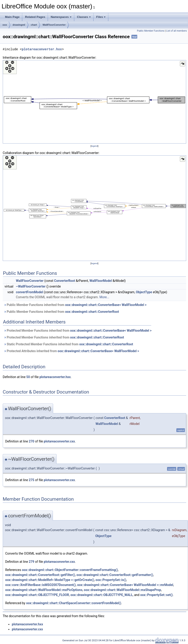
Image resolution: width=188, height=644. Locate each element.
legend (94, 146)
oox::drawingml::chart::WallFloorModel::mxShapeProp (122, 590)
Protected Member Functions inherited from (78, 331)
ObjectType (144, 292)
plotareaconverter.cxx (59, 441)
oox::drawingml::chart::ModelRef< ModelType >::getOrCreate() (50, 580)
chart (34, 25)
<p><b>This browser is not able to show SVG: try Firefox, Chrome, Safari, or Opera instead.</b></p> (94, 102)
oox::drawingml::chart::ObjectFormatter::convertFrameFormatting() (70, 570)
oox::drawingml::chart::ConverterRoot (92, 312)
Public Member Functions (151, 31)
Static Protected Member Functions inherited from (68, 344)
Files (101, 17)
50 (28, 377)
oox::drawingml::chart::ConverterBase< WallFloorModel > (106, 305)
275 (32, 480)
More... (104, 297)
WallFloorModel (101, 281)
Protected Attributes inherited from (71, 351)
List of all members (177, 31)
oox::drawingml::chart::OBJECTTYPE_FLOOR (37, 595)
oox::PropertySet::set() (156, 595)
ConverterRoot (64, 281)
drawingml (19, 25)
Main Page (12, 17)
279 (32, 562)
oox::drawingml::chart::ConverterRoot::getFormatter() (115, 575)
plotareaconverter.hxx (42, 49)
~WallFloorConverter (31, 286)
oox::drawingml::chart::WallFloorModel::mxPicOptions (44, 590)
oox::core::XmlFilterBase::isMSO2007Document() (40, 585)
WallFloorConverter (54, 25)
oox (5, 25)
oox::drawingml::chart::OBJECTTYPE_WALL (101, 595)
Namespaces (61, 17)
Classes (84, 17)
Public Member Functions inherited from (75, 305)
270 (32, 441)
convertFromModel (30, 292)
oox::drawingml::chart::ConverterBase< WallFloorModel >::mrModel (125, 585)
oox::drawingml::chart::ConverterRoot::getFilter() (40, 575)
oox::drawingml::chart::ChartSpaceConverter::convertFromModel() (74, 603)
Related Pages (35, 17)
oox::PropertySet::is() (111, 580)
